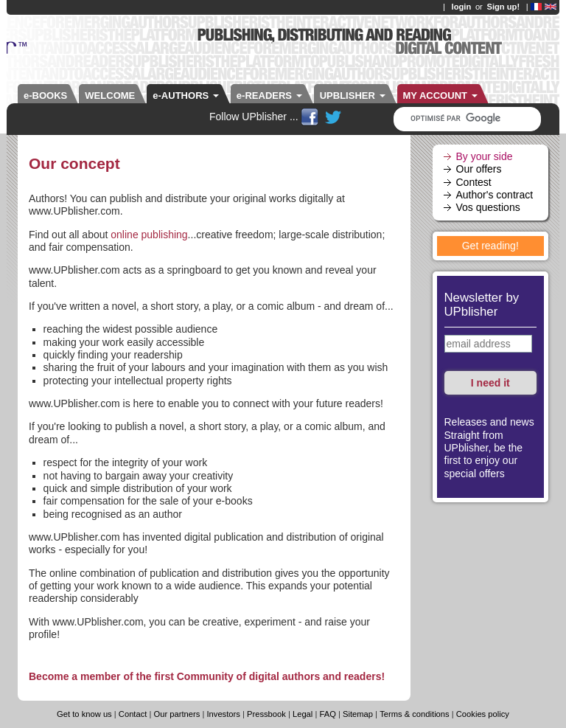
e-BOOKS (45, 96)
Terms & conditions (415, 714)
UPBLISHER (353, 96)
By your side (485, 156)
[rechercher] (461, 119)
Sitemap (358, 714)
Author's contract (495, 195)
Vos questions (488, 207)
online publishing (149, 235)
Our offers (479, 169)
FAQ (327, 714)
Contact (134, 714)
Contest (474, 182)
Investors (223, 714)
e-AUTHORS (186, 96)
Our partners (177, 714)
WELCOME (110, 96)
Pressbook (266, 714)
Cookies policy (483, 714)
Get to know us (84, 714)
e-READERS (269, 96)
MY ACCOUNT (440, 96)
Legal (303, 714)
